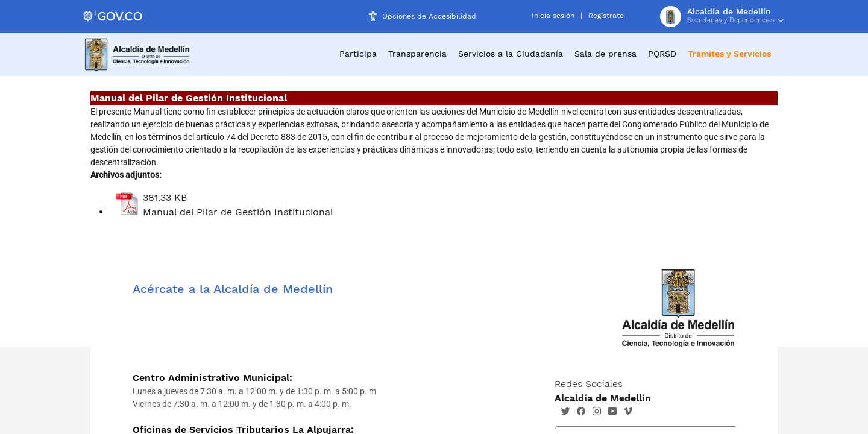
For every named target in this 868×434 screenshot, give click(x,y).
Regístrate (606, 16)
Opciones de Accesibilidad (429, 16)
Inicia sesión (553, 16)
